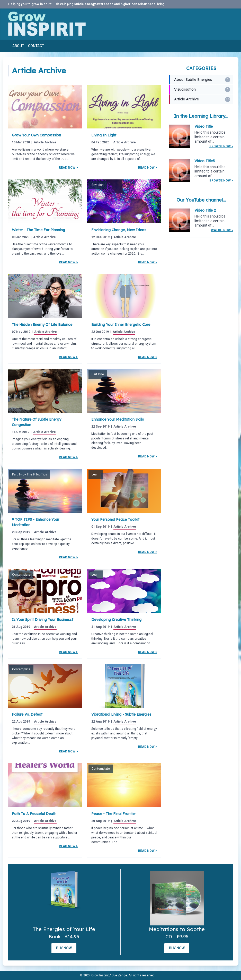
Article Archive (45, 142)
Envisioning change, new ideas (119, 230)
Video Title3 (205, 161)
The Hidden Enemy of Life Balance (42, 325)
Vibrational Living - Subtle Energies (121, 714)
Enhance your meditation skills (118, 419)
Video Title (204, 126)
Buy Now (64, 948)
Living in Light (104, 135)
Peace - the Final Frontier (114, 814)
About (18, 46)
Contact (36, 46)
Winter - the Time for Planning (38, 230)
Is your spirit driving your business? (43, 620)
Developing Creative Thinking (116, 620)
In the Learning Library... (201, 116)
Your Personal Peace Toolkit (115, 519)
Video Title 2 (205, 210)
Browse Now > (221, 146)
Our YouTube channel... (201, 200)
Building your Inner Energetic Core (121, 325)
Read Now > (68, 168)
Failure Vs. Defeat (27, 714)
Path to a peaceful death (34, 814)
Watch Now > (222, 230)
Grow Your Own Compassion (36, 135)
